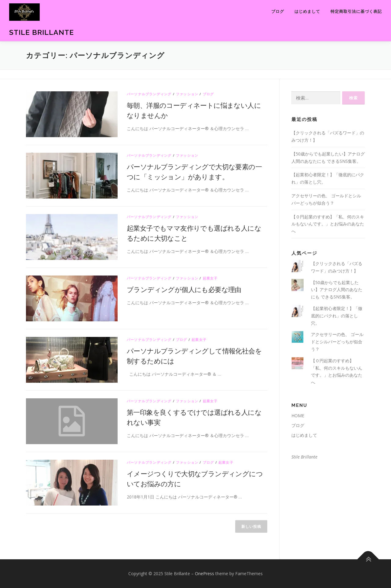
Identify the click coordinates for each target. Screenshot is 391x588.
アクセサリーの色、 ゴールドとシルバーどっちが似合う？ (337, 342)
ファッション (187, 94)
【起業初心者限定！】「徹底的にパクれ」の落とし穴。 (337, 316)
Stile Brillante (42, 32)
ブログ (278, 11)
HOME (298, 416)
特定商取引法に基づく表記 (356, 11)
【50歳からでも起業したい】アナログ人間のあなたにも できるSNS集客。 (337, 290)
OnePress (205, 573)
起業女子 (210, 278)
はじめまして (307, 11)
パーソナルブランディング (149, 94)
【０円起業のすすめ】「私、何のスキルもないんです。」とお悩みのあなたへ (328, 224)
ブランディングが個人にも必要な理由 (184, 289)
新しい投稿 (251, 526)
